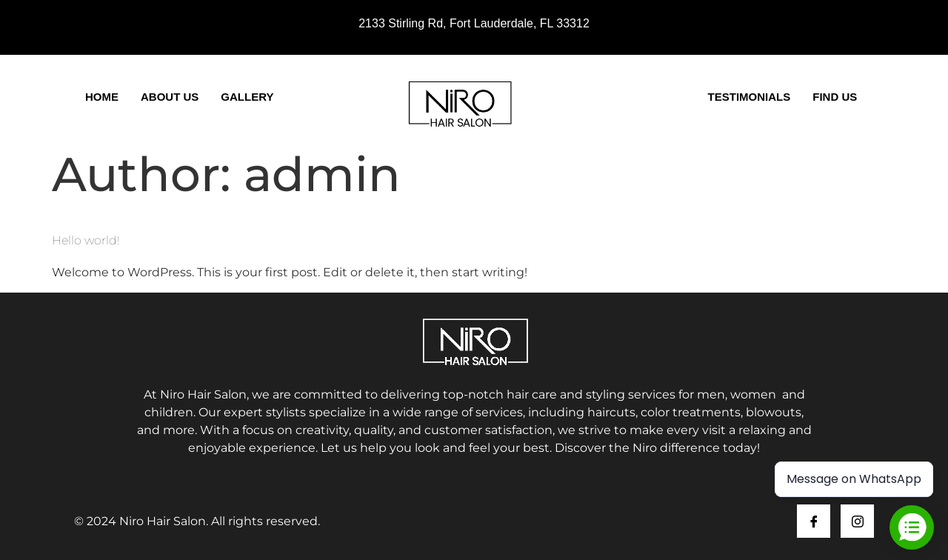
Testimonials (750, 97)
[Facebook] (814, 521)
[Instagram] (857, 521)
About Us (170, 97)
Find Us (835, 97)
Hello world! (86, 240)
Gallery (247, 97)
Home (102, 97)
